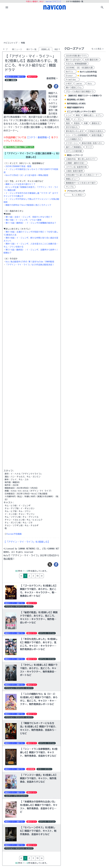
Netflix (70, 72)
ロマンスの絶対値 (74, 151)
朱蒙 (86, 123)
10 (49, 576)
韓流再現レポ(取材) (76, 100)
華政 (78, 115)
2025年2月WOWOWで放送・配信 (18, 166)
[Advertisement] (54, 26)
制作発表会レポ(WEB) (76, 104)
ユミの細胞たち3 (73, 139)
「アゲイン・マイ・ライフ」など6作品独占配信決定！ (30, 265)
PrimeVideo (72, 80)
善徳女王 (96, 123)
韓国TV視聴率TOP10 (75, 108)
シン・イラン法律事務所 (77, 135)
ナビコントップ (10, 43)
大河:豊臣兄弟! (92, 60)
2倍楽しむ (45, 49)
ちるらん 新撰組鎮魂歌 (76, 64)
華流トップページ (75, 155)
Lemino (80, 84)
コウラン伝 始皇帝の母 (76, 167)
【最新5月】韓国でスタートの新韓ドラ (84, 96)
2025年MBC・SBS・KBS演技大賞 (79, 68)
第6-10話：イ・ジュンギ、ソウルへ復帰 (23, 220)
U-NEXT (69, 84)
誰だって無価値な (74, 147)
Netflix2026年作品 (88, 72)
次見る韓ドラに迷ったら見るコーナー (83, 175)
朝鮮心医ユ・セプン (93, 115)
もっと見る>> (75, 195)
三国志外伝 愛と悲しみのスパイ (81, 159)
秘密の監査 (97, 135)
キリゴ (89, 147)
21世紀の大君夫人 (96, 131)
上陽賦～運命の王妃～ (76, 163)
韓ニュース (17, 49)
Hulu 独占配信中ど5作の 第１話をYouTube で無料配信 (30, 262)
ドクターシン (72, 143)
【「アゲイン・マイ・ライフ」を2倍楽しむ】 (27, 542)
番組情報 (52, 78)
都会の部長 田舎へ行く (92, 143)
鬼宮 (68, 123)
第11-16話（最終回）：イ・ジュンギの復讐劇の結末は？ (31, 223)
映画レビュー (72, 179)
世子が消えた (72, 127)
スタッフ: (9, 471)
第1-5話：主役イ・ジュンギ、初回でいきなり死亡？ (29, 217)
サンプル (70, 187)
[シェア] (56, 86)
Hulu (91, 84)
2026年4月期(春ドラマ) (76, 56)
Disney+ (70, 76)
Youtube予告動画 (14, 534)
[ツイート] (50, 86)
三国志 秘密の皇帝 (74, 171)
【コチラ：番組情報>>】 (39, 137)
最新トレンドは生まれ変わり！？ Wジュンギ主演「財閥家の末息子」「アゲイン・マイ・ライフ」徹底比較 (31, 187)
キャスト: (9, 502)
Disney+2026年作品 (88, 76)
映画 (56, 49)
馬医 (68, 119)
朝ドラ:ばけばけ (73, 60)
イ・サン (78, 119)
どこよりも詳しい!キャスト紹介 (81, 112)
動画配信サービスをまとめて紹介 (81, 183)
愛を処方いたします (75, 131)
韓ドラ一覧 (32, 49)
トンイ (69, 115)
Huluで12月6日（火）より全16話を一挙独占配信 (27, 175)
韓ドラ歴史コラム (74, 88)
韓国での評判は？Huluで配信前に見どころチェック (28, 205)
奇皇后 (77, 123)
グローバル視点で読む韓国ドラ (80, 92)
